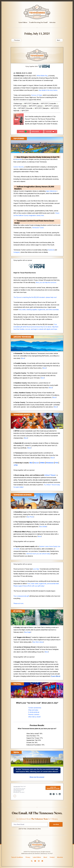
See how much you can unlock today (38, 554)
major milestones (51, 191)
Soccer (36, 463)
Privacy (28, 857)
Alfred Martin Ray (42, 76)
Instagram (17, 252)
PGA (57, 463)
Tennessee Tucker (38, 228)
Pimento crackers (34, 714)
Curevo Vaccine (19, 167)
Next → (59, 40)
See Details (43, 527)
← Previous (16, 40)
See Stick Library (38, 642)
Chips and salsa (33, 710)
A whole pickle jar (34, 712)
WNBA (42, 463)
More (23, 358)
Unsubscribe (17, 786)
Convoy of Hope (37, 95)
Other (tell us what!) (34, 717)
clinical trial (18, 159)
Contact (52, 857)
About (45, 857)
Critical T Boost (50, 475)
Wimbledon (50, 463)
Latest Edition (23, 23)
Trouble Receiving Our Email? (38, 23)
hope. (55, 329)
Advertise (52, 23)
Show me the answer (37, 777)
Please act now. (19, 603)
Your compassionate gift (21, 596)
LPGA (16, 465)
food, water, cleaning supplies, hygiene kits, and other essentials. (39, 310)
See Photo (30, 517)
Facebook (51, 250)
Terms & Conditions (17, 857)
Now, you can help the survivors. (46, 282)
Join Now (56, 824)
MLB (31, 463)
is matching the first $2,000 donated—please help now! (35, 297)
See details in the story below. (48, 90)
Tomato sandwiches (35, 708)
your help (36, 569)
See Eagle (28, 632)
